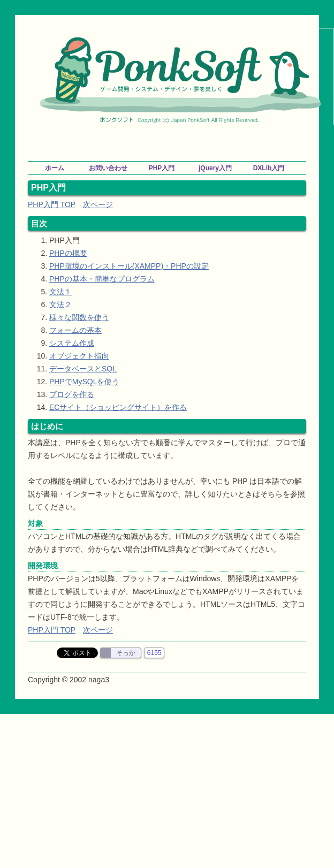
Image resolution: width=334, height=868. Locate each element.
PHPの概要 (68, 253)
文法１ (60, 292)
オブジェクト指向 (79, 356)
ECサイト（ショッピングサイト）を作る (118, 407)
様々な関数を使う (79, 317)
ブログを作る (72, 394)
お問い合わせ (108, 168)
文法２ (60, 304)
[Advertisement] (181, 141)
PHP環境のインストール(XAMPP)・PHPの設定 (129, 266)
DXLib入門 (269, 168)
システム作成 (72, 343)
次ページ (98, 204)
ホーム (55, 168)
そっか (126, 653)
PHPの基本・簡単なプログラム (102, 279)
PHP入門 (162, 168)
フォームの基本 (75, 330)
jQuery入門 (215, 168)
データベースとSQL (83, 369)
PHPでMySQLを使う (84, 382)
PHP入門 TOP (52, 204)
